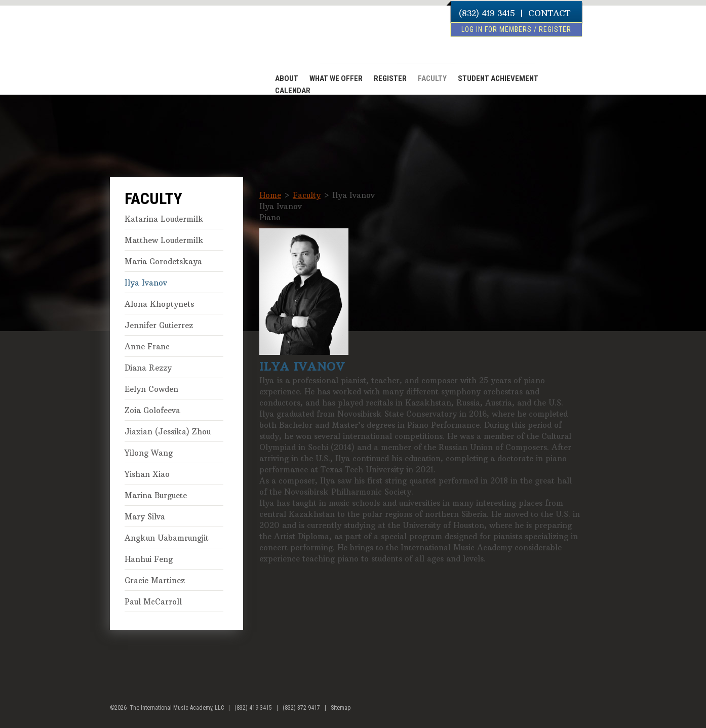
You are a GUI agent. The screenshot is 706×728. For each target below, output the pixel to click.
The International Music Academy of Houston (166, 47)
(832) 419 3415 (487, 13)
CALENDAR (293, 91)
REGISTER (390, 78)
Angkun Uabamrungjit (167, 538)
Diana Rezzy (148, 368)
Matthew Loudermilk (164, 240)
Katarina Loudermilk (164, 219)
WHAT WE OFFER (336, 78)
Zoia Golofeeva (152, 410)
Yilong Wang (149, 453)
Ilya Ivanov (146, 283)
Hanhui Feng (149, 559)
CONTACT (549, 13)
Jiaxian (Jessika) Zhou (168, 432)
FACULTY (432, 78)
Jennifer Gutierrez (159, 325)
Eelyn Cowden (151, 389)
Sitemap (341, 708)
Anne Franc (147, 347)
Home (270, 195)
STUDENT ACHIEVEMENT (498, 78)
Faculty (307, 195)
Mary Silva (145, 517)
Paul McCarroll (153, 602)
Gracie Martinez (155, 580)
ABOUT (287, 78)
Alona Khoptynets (159, 304)
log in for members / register (516, 29)
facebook (570, 712)
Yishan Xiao (147, 474)
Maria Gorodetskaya (163, 261)
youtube (589, 712)
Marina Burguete (156, 495)
